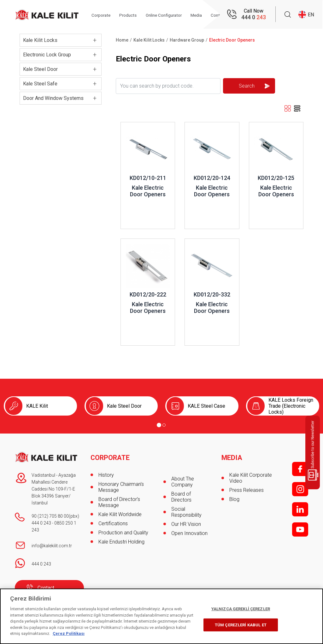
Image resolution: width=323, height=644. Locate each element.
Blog (234, 497)
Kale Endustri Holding (121, 539)
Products (133, 15)
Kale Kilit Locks (40, 40)
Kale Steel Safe (40, 84)
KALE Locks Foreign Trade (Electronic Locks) (291, 406)
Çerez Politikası (69, 633)
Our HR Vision (186, 524)
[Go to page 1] (159, 425)
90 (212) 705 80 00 (50, 516)
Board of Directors (181, 497)
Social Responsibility (186, 512)
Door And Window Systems (53, 98)
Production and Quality (123, 530)
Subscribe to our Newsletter (314, 451)
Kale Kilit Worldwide (120, 512)
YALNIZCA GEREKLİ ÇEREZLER (241, 609)
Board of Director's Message (119, 500)
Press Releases (247, 488)
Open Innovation (189, 533)
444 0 (254, 17)
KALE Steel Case (206, 406)
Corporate (105, 15)
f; (300, 469)
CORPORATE (111, 455)
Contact (46, 588)
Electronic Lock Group (47, 55)
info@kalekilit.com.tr (52, 546)
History (106, 472)
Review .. (131, 125)
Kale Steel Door (40, 69)
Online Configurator (171, 15)
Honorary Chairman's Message (121, 485)
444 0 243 (41, 523)
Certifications (113, 521)
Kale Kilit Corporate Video (251, 475)
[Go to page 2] (164, 425)
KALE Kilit (37, 406)
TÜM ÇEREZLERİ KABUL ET (241, 625)
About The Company (183, 482)
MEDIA (232, 455)
